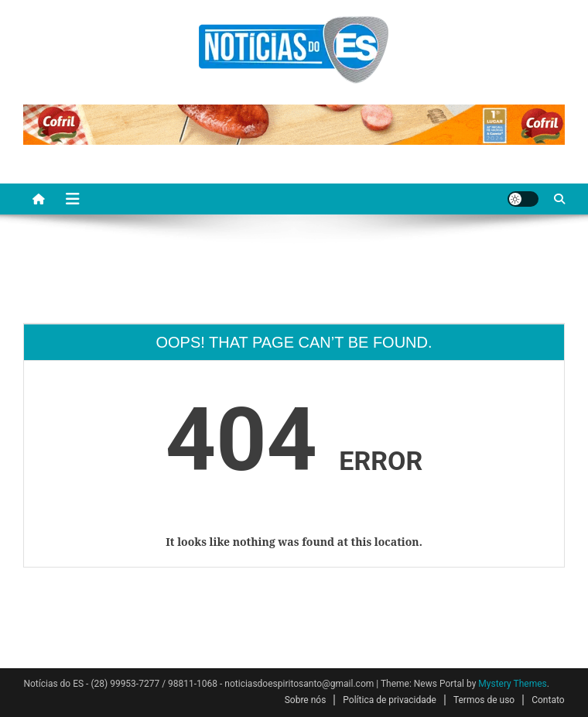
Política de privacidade (390, 700)
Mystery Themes (512, 684)
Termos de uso (484, 700)
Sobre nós (306, 700)
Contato (548, 700)
